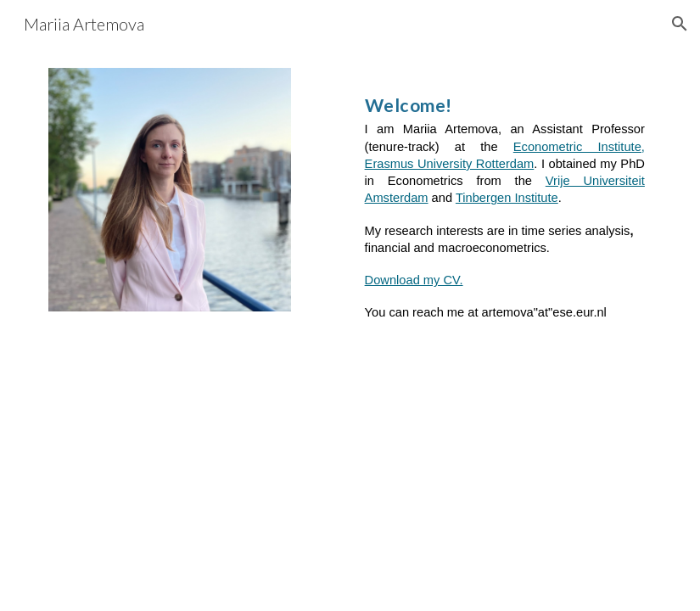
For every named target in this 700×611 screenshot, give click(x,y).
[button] (680, 24)
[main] (505, 198)
